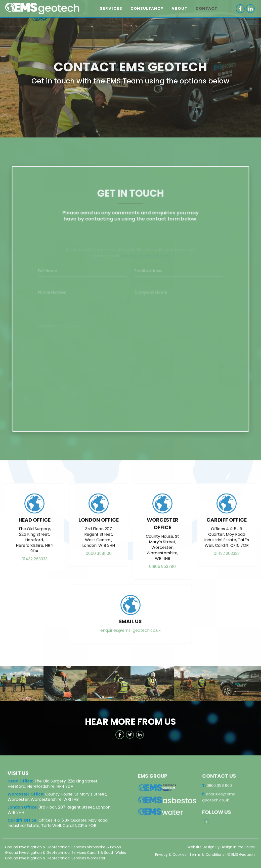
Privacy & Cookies (171, 855)
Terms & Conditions (207, 855)
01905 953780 (162, 573)
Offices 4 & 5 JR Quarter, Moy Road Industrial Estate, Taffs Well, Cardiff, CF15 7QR (58, 823)
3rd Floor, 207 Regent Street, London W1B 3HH (59, 810)
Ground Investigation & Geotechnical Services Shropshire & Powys (63, 847)
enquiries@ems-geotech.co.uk (130, 636)
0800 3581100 (98, 560)
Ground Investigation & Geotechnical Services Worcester (55, 858)
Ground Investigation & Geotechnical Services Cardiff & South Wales (66, 853)
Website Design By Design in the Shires (221, 847)
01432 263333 (35, 565)
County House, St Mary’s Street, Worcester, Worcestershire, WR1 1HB (57, 797)
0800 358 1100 (217, 791)
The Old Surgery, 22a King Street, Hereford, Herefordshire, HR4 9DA (53, 784)
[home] (44, 9)
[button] (111, 9)
